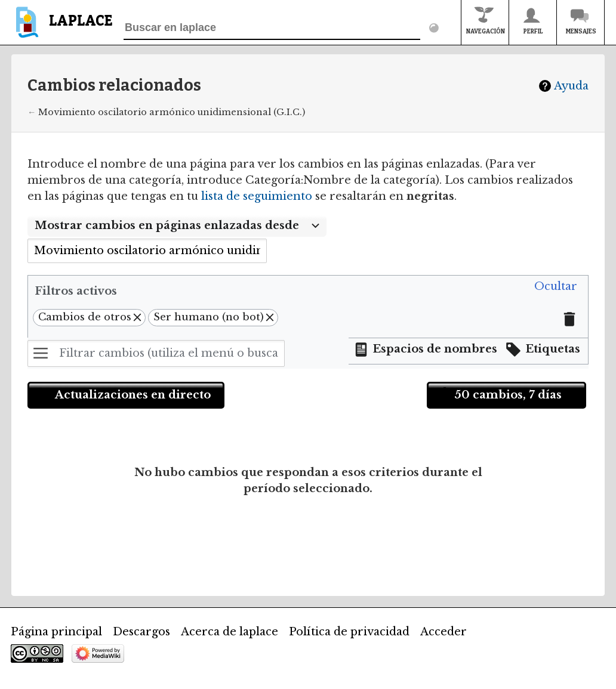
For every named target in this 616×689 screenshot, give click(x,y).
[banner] (62, 28)
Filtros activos (76, 291)
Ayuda (571, 86)
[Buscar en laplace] (272, 28)
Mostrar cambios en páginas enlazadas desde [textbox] (167, 225)
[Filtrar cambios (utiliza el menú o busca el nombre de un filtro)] (156, 353)
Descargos (141, 632)
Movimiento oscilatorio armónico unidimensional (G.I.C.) (172, 112)
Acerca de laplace (230, 632)
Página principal (56, 632)
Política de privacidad (349, 632)
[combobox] (177, 226)
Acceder (443, 632)
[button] (556, 287)
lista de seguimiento (257, 196)
